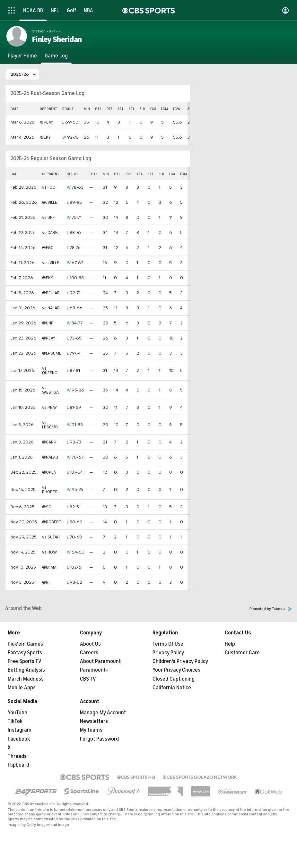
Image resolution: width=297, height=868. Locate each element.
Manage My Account (103, 713)
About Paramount (100, 661)
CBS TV (88, 679)
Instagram (20, 730)
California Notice (172, 688)
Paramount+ (94, 670)
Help (230, 644)
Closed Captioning (174, 679)
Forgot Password (99, 739)
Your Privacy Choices (176, 670)
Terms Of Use (168, 644)
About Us (90, 644)
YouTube (17, 713)
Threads (17, 756)
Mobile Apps (22, 688)
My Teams (91, 730)
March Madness (26, 679)
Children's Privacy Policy (180, 661)
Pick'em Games (25, 644)
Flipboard (18, 765)
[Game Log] (56, 56)
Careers (89, 653)
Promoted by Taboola (271, 609)
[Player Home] (22, 56)
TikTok (15, 721)
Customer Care (242, 653)
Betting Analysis (26, 670)
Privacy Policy (168, 653)
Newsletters (94, 721)
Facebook (19, 739)
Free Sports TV (25, 661)
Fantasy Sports (25, 653)
